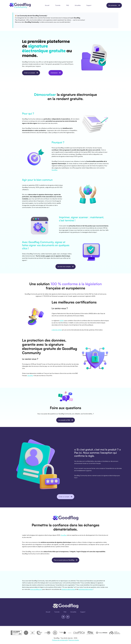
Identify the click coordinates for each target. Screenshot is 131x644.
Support (89, 5)
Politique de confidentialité (60, 640)
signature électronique (68, 589)
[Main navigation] (69, 5)
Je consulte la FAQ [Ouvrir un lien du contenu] (65, 420)
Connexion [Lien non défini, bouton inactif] (56, 73)
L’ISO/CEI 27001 (57, 330)
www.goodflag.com (36, 589)
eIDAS (62, 321)
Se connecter (114, 5)
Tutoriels (58, 5)
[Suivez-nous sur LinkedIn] (63, 617)
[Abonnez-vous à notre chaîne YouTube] (68, 617)
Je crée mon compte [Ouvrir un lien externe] (66, 267)
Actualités (78, 5)
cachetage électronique (86, 589)
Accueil (47, 5)
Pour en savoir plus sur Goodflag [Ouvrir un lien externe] (65, 560)
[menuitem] (48, 5)
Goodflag (54, 170)
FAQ (68, 5)
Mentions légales (74, 640)
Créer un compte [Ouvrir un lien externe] (31, 73)
